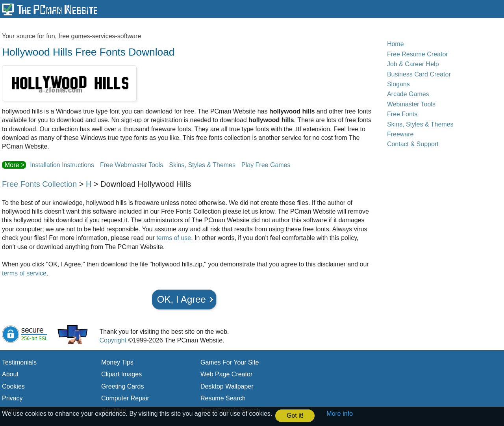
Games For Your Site (230, 362)
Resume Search (223, 398)
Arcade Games (408, 94)
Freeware (400, 134)
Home (396, 44)
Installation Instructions (62, 165)
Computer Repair (125, 398)
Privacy (12, 398)
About (10, 374)
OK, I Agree (182, 299)
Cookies (13, 386)
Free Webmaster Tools (132, 165)
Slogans (398, 84)
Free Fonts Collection (39, 184)
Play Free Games (266, 165)
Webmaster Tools (411, 104)
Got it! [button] (295, 416)
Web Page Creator (226, 374)
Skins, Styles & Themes (202, 165)
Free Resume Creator (418, 54)
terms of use (174, 238)
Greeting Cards (123, 386)
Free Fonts (402, 114)
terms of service (24, 273)
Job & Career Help (413, 64)
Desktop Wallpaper (227, 386)
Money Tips (117, 362)
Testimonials (19, 362)
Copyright (113, 340)
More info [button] (340, 414)
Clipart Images (121, 374)
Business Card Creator (419, 74)
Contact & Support (413, 144)
